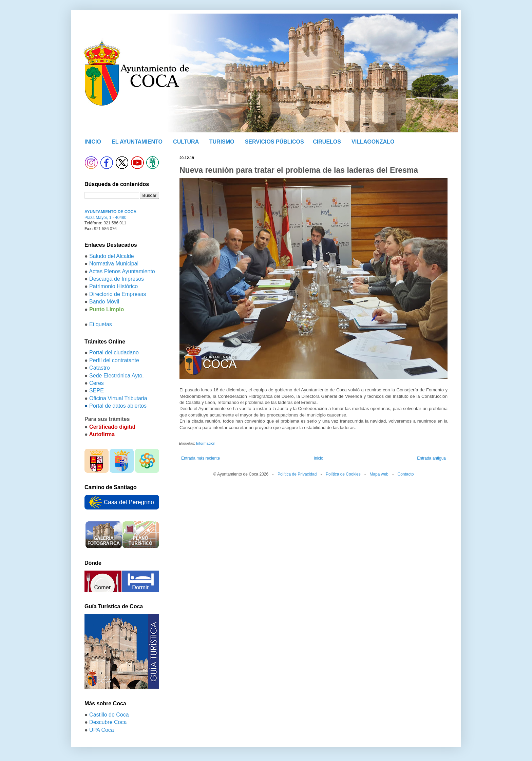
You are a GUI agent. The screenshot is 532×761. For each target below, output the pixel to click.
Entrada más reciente (201, 458)
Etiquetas (101, 324)
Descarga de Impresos (117, 279)
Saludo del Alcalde (112, 256)
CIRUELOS (327, 142)
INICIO (93, 142)
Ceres (97, 383)
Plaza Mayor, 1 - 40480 (105, 218)
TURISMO (222, 142)
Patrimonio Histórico (113, 286)
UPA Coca (102, 730)
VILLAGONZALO (373, 142)
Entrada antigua (431, 458)
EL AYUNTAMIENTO (137, 142)
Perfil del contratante (114, 360)
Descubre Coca (108, 722)
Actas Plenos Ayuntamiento (122, 271)
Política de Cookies (343, 474)
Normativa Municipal (114, 264)
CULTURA (186, 142)
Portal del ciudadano (114, 352)
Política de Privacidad (297, 474)
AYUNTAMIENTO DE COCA (110, 212)
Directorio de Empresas (118, 294)
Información (206, 443)
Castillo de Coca (109, 715)
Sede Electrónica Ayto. (117, 376)
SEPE (97, 391)
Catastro (99, 368)
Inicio (319, 458)
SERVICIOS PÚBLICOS (274, 142)
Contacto (405, 474)
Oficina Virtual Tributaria (118, 398)
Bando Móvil (104, 302)
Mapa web (379, 474)
